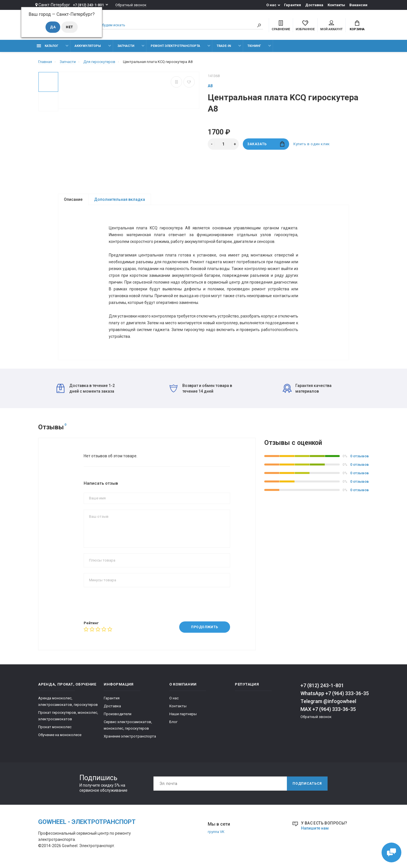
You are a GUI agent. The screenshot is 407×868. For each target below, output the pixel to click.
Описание (73, 199)
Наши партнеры (183, 714)
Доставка (314, 5)
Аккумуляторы (88, 46)
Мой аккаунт (331, 26)
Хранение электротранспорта (130, 736)
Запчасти (126, 46)
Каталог (47, 46)
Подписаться (307, 784)
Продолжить (205, 627)
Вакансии (358, 5)
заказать (266, 144)
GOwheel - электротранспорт (87, 822)
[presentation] (127, 604)
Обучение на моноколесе (60, 735)
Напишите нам (315, 828)
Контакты (336, 5)
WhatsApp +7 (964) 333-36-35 (335, 693)
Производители (118, 714)
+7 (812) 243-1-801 (88, 5)
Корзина (357, 26)
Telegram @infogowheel (328, 701)
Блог (173, 722)
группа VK (216, 832)
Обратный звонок (131, 5)
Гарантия (293, 5)
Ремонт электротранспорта (175, 46)
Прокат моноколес (55, 727)
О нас (271, 5)
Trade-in (224, 46)
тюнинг (254, 46)
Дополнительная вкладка (120, 199)
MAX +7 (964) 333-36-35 (328, 709)
